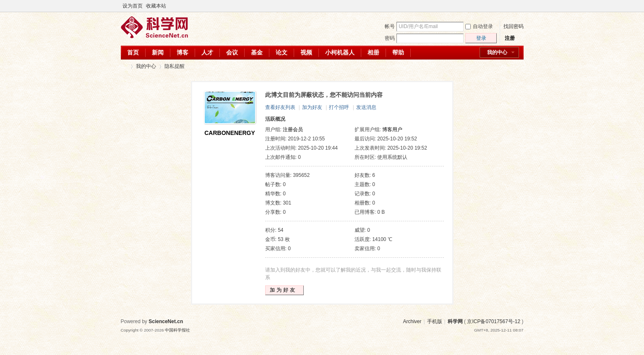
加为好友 (312, 107)
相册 (373, 52)
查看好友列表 (280, 107)
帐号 (390, 26)
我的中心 (497, 52)
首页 (133, 52)
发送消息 (366, 107)
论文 (282, 52)
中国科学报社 (177, 330)
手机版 (435, 321)
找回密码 (514, 26)
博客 (183, 52)
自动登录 (479, 26)
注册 (510, 38)
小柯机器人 (340, 52)
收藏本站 (156, 6)
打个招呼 (339, 107)
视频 (306, 52)
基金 (257, 52)
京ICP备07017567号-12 (494, 321)
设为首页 (133, 6)
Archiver (412, 321)
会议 (232, 52)
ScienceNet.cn (166, 321)
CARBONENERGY (230, 133)
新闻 (158, 52)
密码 (390, 38)
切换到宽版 (519, 6)
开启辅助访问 (512, 6)
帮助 (398, 52)
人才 (207, 52)
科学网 (124, 66)
